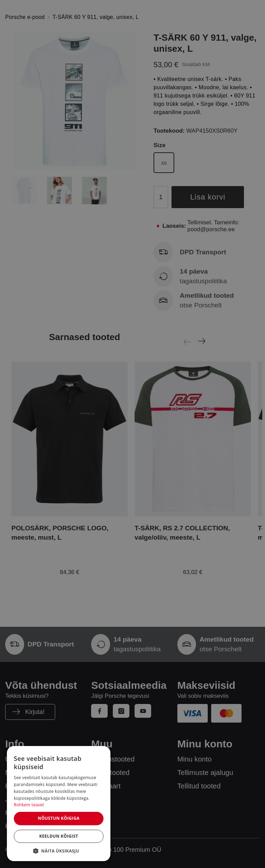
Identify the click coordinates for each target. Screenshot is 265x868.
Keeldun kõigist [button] (59, 836)
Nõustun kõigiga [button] (58, 818)
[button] (59, 851)
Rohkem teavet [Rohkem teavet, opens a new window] (29, 805)
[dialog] (59, 804)
